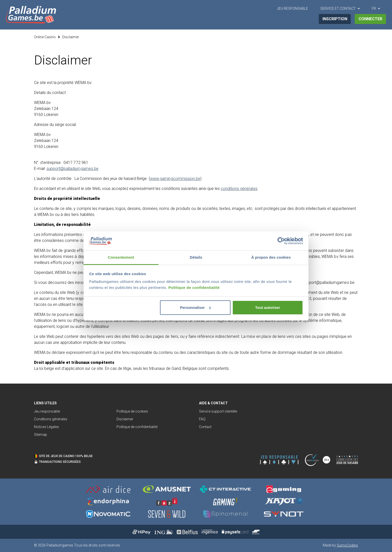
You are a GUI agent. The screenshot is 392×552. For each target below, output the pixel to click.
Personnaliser (195, 307)
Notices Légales (46, 427)
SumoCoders (347, 545)
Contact (205, 427)
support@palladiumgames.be (72, 169)
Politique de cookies (132, 411)
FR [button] (374, 8)
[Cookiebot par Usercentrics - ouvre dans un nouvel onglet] (281, 241)
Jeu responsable (47, 411)
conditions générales (239, 189)
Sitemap (40, 435)
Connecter (370, 19)
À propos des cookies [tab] (271, 257)
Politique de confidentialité (194, 287)
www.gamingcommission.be (175, 179)
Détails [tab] (196, 257)
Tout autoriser (268, 307)
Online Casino (45, 37)
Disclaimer (71, 37)
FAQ (202, 419)
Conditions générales (51, 419)
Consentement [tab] (121, 257)
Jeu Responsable (292, 8)
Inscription (335, 19)
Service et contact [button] (338, 8)
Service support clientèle (218, 411)
